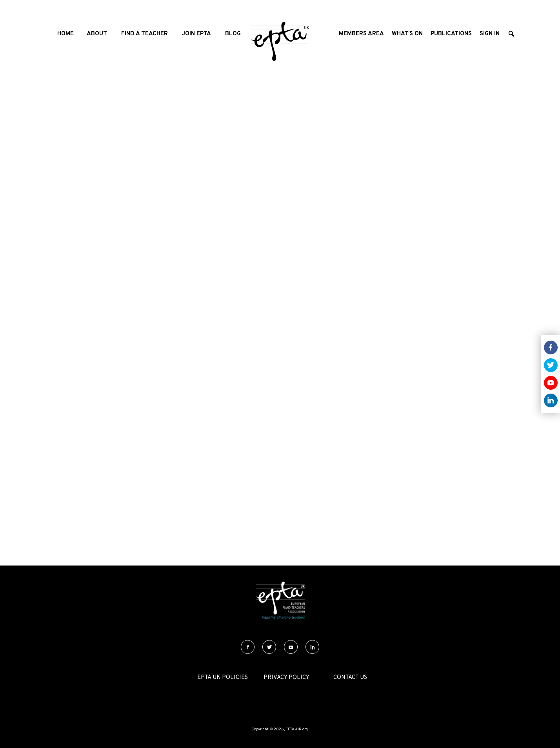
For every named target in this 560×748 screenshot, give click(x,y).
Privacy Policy (286, 678)
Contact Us (350, 678)
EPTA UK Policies (223, 678)
